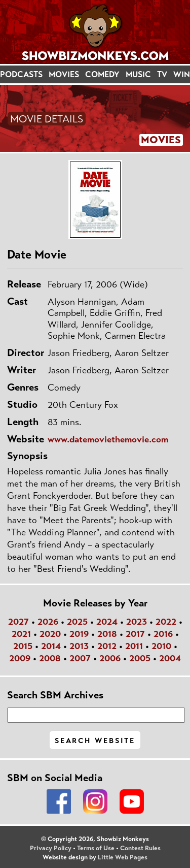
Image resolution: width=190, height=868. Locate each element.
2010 (161, 646)
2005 (140, 658)
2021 (21, 634)
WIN (182, 74)
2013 (79, 646)
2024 (107, 622)
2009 (20, 658)
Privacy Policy (51, 848)
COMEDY (102, 74)
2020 (50, 634)
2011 (134, 646)
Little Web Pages (123, 857)
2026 (48, 622)
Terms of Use (96, 848)
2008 (50, 658)
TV (162, 74)
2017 (135, 634)
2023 (137, 622)
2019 (79, 634)
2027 (18, 622)
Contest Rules (140, 848)
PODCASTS (21, 74)
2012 (107, 646)
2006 (110, 658)
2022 (166, 622)
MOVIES (64, 74)
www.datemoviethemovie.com (108, 439)
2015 (23, 646)
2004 (170, 658)
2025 (77, 622)
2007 (80, 658)
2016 (163, 634)
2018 (107, 634)
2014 (51, 646)
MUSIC (138, 74)
